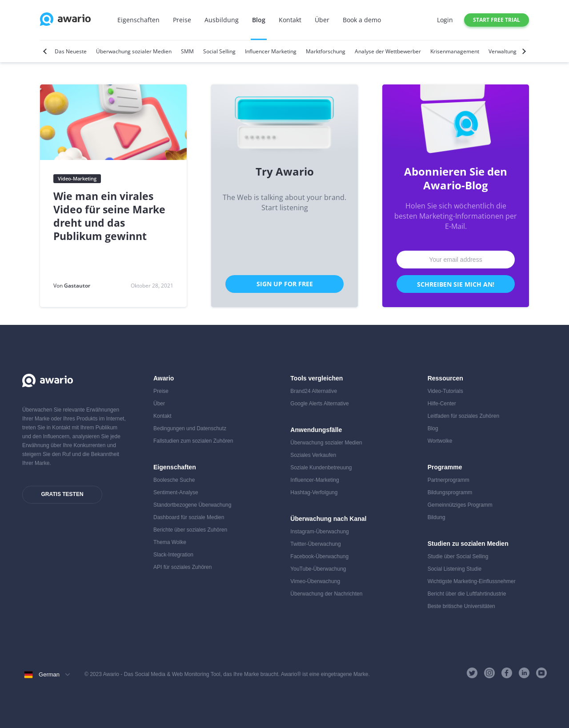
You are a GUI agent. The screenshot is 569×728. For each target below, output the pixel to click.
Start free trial (497, 20)
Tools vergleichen (317, 378)
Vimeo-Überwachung (315, 581)
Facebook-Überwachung (319, 556)
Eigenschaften (138, 20)
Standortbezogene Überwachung (192, 505)
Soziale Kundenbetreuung (321, 468)
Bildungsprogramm (450, 492)
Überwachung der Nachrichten (326, 594)
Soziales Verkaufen (313, 455)
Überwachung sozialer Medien (326, 443)
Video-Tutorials (445, 391)
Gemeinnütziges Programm (460, 505)
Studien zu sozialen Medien (468, 544)
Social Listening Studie (455, 569)
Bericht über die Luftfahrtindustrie (467, 594)
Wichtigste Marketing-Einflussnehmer (472, 581)
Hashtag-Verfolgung (314, 492)
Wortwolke (440, 441)
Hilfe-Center (442, 404)
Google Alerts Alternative (319, 404)
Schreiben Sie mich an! (456, 284)
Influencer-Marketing (315, 480)
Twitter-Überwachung (315, 544)
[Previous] (46, 51)
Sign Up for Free (285, 284)
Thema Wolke (170, 542)
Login (445, 20)
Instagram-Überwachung (319, 532)
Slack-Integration (173, 555)
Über (322, 20)
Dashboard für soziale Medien (189, 517)
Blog (259, 20)
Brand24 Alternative (314, 391)
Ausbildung (222, 20)
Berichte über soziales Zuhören (190, 530)
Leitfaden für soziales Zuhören (463, 416)
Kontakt (290, 20)
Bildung (437, 517)
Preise (182, 20)
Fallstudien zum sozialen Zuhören (193, 441)
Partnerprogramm (449, 480)
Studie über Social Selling (458, 556)
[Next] (523, 51)
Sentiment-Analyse (176, 492)
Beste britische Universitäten (461, 606)
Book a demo (362, 20)
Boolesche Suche (174, 480)
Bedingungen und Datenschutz (190, 428)
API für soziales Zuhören (182, 567)
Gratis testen (62, 494)
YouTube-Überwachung (318, 569)
